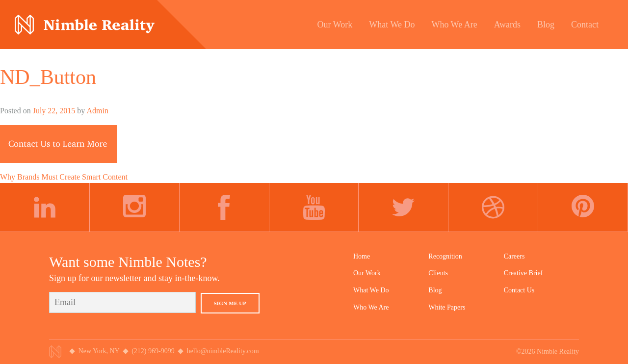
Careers (514, 256)
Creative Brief (523, 273)
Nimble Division (85, 25)
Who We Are (371, 307)
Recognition (445, 256)
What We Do (371, 290)
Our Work (367, 273)
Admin (97, 111)
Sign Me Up (230, 303)
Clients (438, 273)
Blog (435, 290)
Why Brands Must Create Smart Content (64, 177)
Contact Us (519, 290)
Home (362, 256)
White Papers (447, 307)
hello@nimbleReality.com (223, 351)
